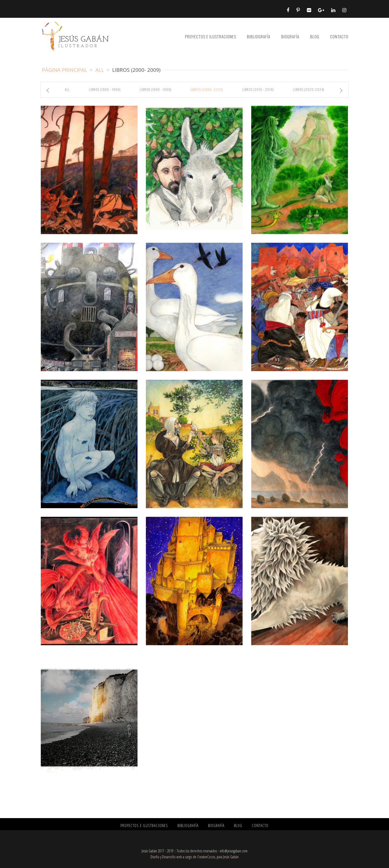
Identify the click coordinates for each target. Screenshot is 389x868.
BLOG (315, 36)
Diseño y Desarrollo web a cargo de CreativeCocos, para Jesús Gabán (194, 857)
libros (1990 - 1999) (156, 89)
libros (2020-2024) (309, 89)
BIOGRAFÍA (290, 36)
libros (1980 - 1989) (105, 89)
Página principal (64, 70)
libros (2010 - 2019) (258, 89)
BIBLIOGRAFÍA (259, 36)
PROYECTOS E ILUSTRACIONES (211, 36)
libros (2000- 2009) (207, 89)
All (100, 70)
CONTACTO (339, 36)
